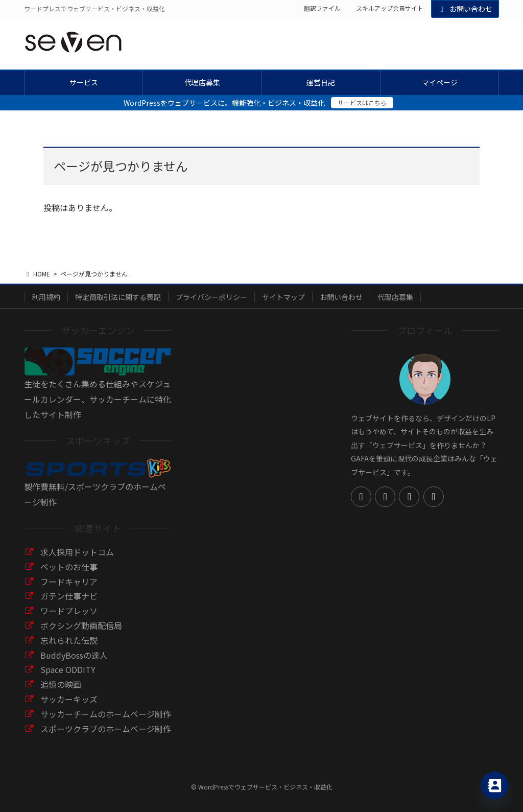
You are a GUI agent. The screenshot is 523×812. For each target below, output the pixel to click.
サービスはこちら (362, 102)
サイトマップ (283, 297)
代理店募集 (395, 297)
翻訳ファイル (322, 8)
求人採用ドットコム (77, 552)
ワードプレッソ (69, 611)
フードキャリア (69, 582)
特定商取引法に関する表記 (118, 297)
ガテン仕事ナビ (69, 596)
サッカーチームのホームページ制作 (106, 714)
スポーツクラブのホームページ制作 (106, 729)
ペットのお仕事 (69, 567)
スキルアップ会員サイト (390, 8)
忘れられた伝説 (69, 640)
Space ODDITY (68, 669)
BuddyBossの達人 (74, 655)
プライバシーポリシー (211, 297)
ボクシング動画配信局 (81, 625)
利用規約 (46, 297)
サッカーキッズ (69, 699)
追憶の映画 (61, 684)
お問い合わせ (465, 9)
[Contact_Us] (494, 785)
